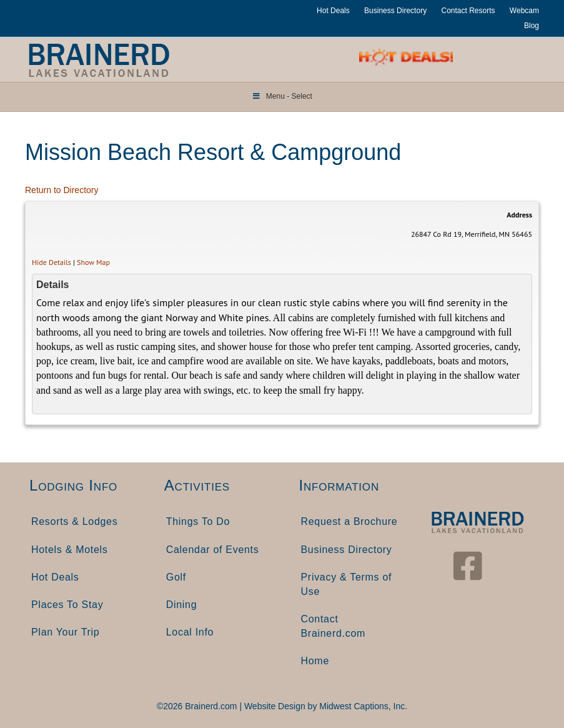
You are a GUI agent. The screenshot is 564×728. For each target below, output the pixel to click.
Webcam (524, 11)
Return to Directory (62, 190)
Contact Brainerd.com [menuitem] (334, 626)
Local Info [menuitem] (190, 632)
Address (519, 215)
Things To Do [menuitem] (198, 521)
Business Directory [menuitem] (347, 550)
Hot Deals (333, 11)
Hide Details (52, 262)
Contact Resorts (468, 11)
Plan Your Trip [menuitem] (65, 632)
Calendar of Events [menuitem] (213, 550)
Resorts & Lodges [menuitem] (74, 521)
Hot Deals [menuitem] (55, 577)
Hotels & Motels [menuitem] (70, 550)
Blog (532, 26)
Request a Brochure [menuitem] (349, 521)
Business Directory (395, 11)
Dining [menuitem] (182, 605)
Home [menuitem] (315, 661)
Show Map (93, 262)
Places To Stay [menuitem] (67, 605)
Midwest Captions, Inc (362, 706)
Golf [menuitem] (176, 577)
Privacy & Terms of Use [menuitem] (347, 584)
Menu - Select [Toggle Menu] (282, 96)
